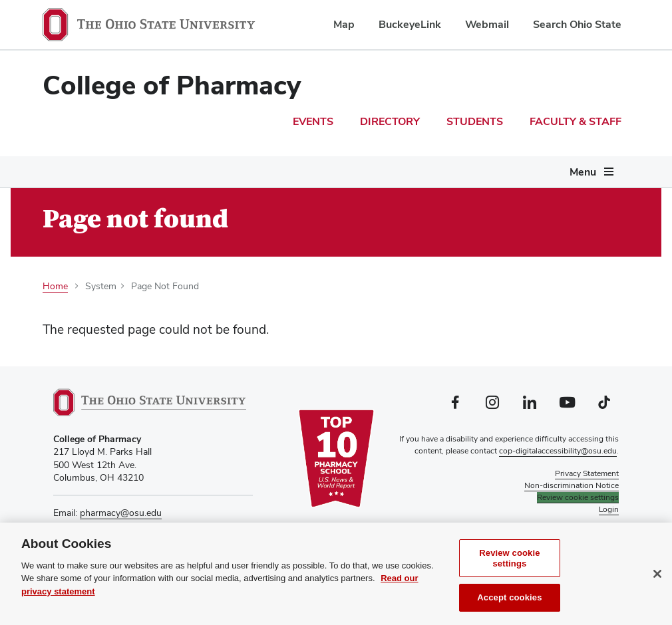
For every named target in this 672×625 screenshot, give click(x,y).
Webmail (487, 24)
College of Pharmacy (172, 85)
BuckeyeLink (410, 24)
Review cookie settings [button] (578, 497)
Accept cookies (509, 601)
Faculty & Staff (576, 121)
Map (344, 24)
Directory (390, 121)
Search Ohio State (577, 24)
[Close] (657, 576)
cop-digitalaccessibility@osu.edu (558, 451)
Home (55, 286)
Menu (583, 172)
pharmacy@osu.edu (121, 513)
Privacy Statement (587, 473)
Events (313, 121)
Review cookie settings (509, 562)
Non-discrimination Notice (572, 485)
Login (609, 509)
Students (475, 121)
